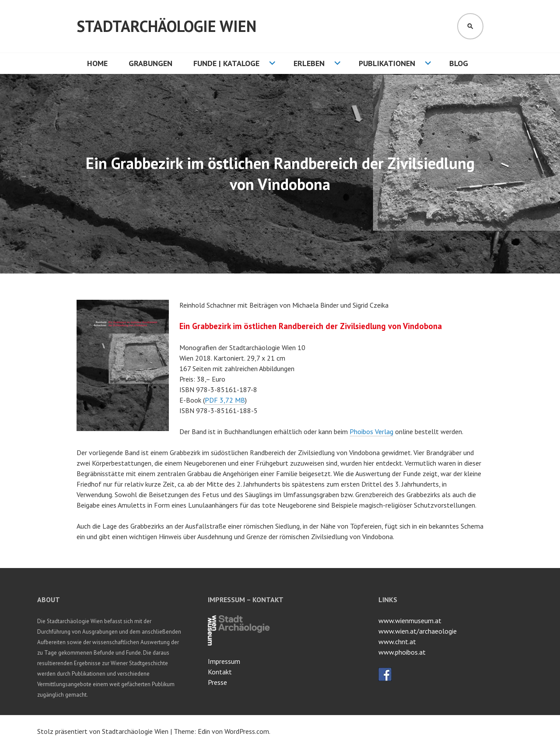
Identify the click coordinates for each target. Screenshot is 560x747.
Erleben (309, 63)
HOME (97, 63)
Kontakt (220, 672)
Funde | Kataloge (226, 63)
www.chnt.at (397, 642)
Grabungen (150, 63)
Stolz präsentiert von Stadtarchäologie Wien (103, 731)
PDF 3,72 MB (225, 400)
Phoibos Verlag (371, 431)
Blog (459, 63)
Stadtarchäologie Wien (166, 26)
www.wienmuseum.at (410, 621)
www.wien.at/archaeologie (418, 631)
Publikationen (387, 63)
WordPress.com (247, 731)
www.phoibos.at (402, 652)
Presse (217, 682)
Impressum (224, 661)
